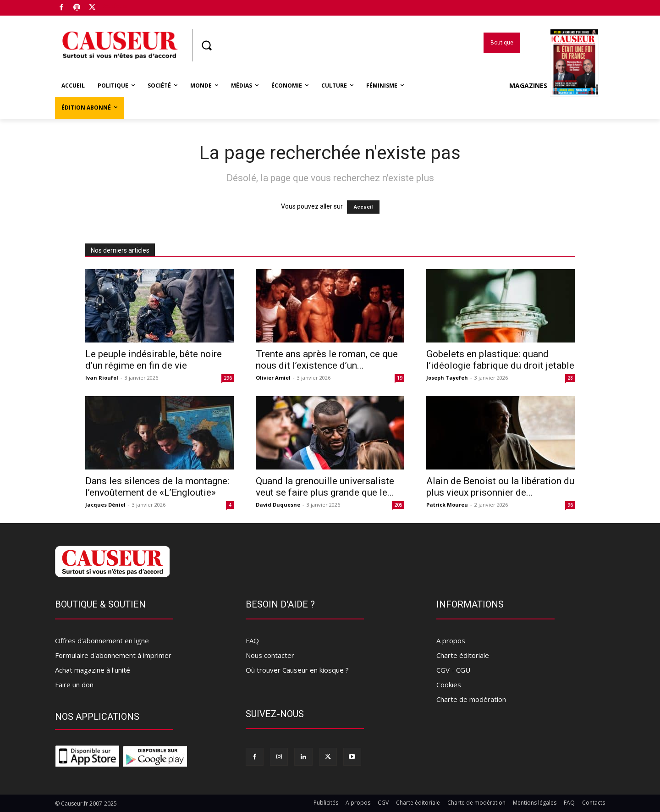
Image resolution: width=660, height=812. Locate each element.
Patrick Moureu (447, 505)
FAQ (252, 641)
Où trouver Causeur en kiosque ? (297, 670)
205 (398, 505)
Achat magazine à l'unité (93, 670)
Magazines (554, 86)
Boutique (114, 6)
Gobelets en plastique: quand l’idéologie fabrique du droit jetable (500, 360)
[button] (206, 45)
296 (228, 378)
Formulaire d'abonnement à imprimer (113, 655)
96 (570, 505)
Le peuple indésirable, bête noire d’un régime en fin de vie (154, 360)
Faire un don (74, 685)
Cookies (449, 685)
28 (570, 378)
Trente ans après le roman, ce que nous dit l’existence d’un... (327, 360)
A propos (451, 641)
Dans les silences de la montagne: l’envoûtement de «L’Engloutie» (157, 487)
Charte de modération (471, 699)
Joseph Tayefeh (447, 378)
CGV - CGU (453, 670)
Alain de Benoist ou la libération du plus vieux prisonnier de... (500, 487)
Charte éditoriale (463, 655)
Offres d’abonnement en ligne (102, 641)
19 (400, 378)
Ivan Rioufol (102, 378)
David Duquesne (278, 505)
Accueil (363, 207)
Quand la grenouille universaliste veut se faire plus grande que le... (325, 487)
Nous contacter (270, 655)
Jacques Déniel (105, 505)
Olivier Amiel (273, 378)
